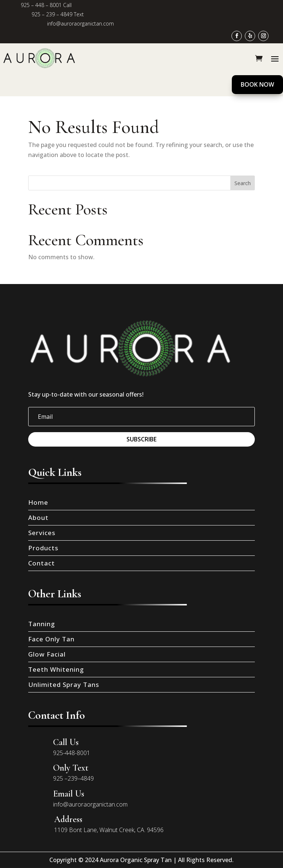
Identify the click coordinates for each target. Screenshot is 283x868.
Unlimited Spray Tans (64, 685)
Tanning (42, 624)
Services (42, 533)
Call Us (66, 742)
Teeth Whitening (56, 669)
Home (38, 502)
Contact (42, 563)
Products (43, 548)
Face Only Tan (51, 639)
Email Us (69, 794)
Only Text (71, 768)
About (38, 518)
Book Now (257, 84)
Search (243, 183)
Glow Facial (47, 654)
